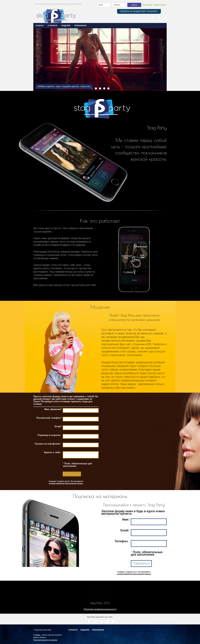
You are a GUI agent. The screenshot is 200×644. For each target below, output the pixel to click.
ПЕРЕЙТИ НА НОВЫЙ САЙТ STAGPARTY (139, 11)
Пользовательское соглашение (45, 640)
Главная (39, 26)
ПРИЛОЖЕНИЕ (80, 26)
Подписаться (141, 564)
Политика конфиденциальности (100, 609)
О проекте (73, 630)
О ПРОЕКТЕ (52, 26)
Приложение (98, 630)
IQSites (38, 635)
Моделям (85, 630)
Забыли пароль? (160, 5)
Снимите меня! (72, 474)
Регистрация (147, 5)
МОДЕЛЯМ (66, 26)
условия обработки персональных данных (66, 483)
